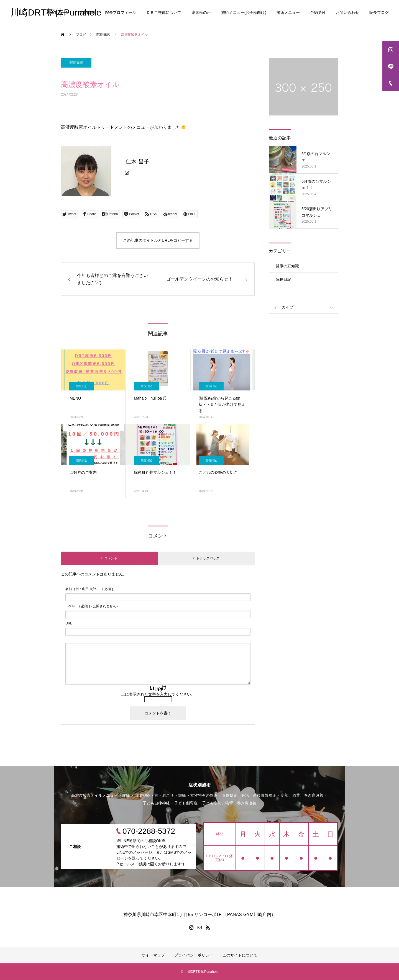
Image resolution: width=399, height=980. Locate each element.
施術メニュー (288, 12)
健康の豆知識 (287, 266)
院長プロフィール (121, 12)
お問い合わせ (347, 12)
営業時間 (87, 12)
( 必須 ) (89, 589)
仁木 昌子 (137, 161)
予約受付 (318, 12)
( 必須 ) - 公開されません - (92, 606)
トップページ (57, 12)
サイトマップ (153, 955)
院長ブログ (379, 12)
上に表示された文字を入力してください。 (158, 694)
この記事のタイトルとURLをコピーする (158, 240)
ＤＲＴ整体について (164, 12)
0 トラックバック (206, 558)
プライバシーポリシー (194, 955)
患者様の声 (201, 12)
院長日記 (76, 63)
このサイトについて (240, 955)
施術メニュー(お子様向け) (244, 12)
